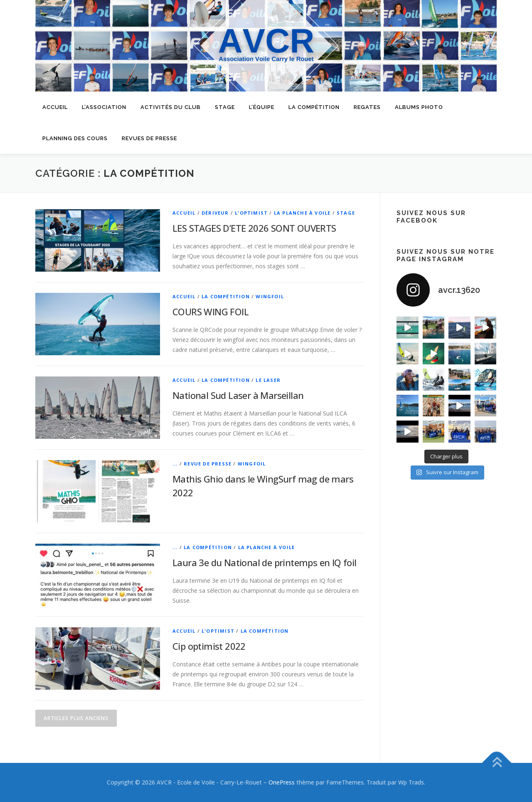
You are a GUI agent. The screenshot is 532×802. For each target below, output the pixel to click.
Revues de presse (149, 138)
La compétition (314, 107)
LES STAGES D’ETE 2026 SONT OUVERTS (254, 228)
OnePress (282, 782)
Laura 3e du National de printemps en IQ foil (265, 562)
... (175, 464)
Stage (225, 107)
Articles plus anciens (76, 718)
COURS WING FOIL (211, 312)
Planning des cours (75, 138)
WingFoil (270, 296)
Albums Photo (419, 107)
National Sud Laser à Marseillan (238, 395)
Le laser (268, 380)
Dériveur (215, 213)
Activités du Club (171, 107)
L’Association (104, 107)
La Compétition (226, 296)
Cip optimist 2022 (209, 646)
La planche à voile (302, 213)
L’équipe (262, 107)
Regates (367, 107)
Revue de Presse (208, 464)
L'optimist (251, 213)
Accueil (55, 107)
